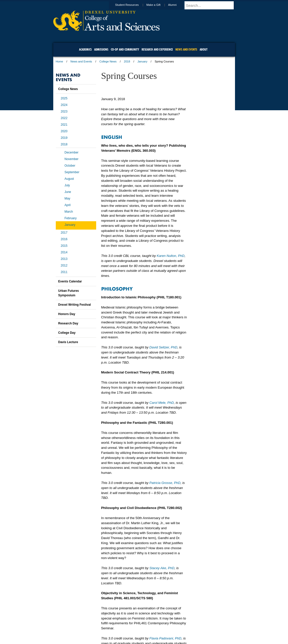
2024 (64, 105)
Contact (161, 626)
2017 (64, 233)
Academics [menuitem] (85, 49)
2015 (64, 246)
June (68, 192)
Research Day (68, 323)
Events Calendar (70, 281)
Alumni (177, 5)
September (72, 172)
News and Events (81, 61)
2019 (64, 138)
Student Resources (132, 5)
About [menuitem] (204, 49)
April (68, 205)
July (67, 185)
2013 (64, 259)
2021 (64, 125)
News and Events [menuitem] (186, 49)
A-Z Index (94, 626)
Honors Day (67, 314)
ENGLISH (112, 137)
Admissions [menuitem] (101, 49)
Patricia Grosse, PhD (165, 483)
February (71, 218)
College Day (67, 333)
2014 (64, 252)
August (69, 179)
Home (59, 61)
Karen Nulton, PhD (171, 256)
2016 (64, 239)
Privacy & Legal (142, 626)
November (72, 159)
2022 (64, 118)
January (142, 61)
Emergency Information (140, 631)
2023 (64, 112)
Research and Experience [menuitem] (157, 49)
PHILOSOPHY (117, 288)
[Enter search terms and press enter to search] (212, 5)
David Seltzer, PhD (163, 347)
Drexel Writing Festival (75, 305)
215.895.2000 (188, 640)
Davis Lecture (68, 342)
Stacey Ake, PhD (162, 568)
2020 (64, 131)
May (68, 198)
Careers (124, 626)
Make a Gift (158, 5)
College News (108, 61)
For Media (110, 626)
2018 (127, 61)
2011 (64, 272)
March (69, 212)
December (72, 152)
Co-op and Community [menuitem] (125, 49)
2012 (64, 265)
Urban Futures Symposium (69, 293)
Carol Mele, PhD (162, 403)
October (70, 166)
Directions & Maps (180, 626)
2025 (64, 98)
